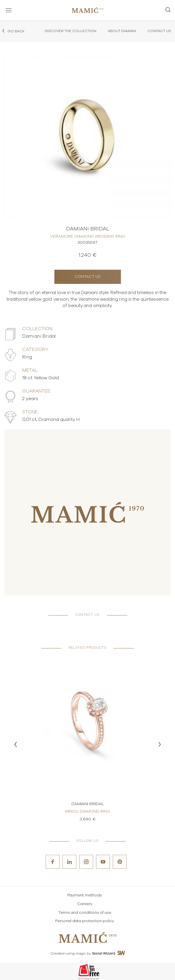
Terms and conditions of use (85, 913)
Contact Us (159, 31)
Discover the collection (71, 31)
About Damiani (122, 31)
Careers (85, 904)
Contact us (88, 277)
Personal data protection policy (85, 921)
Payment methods (85, 895)
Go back (13, 31)
